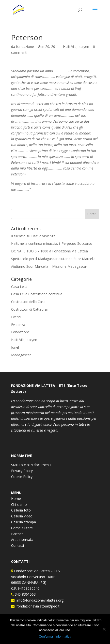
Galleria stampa (24, 522)
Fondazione (20, 332)
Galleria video (22, 516)
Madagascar (21, 355)
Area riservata (22, 540)
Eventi (16, 317)
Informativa (63, 636)
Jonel (15, 347)
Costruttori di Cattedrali (30, 309)
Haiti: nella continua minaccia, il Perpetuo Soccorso (52, 243)
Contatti (17, 545)
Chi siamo (19, 504)
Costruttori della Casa (28, 302)
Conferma (46, 636)
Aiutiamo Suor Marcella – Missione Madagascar (49, 266)
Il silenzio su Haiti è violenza (33, 236)
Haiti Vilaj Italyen (76, 47)
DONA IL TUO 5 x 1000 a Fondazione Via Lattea (49, 251)
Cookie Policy (22, 477)
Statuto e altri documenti (31, 465)
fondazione (25, 47)
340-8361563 (25, 594)
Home (16, 499)
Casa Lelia (19, 287)
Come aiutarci (22, 528)
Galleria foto (21, 510)
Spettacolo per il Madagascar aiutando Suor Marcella (53, 259)
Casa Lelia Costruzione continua (37, 294)
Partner (17, 534)
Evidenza (18, 325)
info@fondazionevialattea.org (39, 600)
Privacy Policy (22, 471)
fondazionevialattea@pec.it (37, 606)
